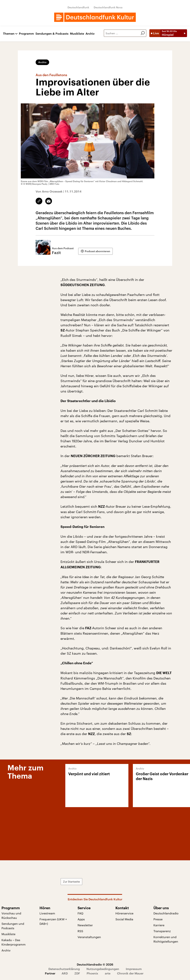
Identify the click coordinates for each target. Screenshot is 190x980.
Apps (81, 919)
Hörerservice (124, 913)
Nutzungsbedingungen (103, 969)
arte (108, 973)
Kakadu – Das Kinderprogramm (14, 942)
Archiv (90, 34)
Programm (26, 34)
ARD (65, 973)
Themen (9, 34)
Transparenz (162, 931)
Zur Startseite (71, 882)
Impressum (134, 969)
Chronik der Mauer (130, 973)
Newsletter (85, 925)
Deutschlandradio (166, 913)
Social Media (124, 919)
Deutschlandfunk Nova (108, 7)
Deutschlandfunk (78, 7)
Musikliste (77, 34)
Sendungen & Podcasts (52, 34)
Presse (158, 919)
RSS (80, 931)
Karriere (159, 925)
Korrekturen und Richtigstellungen (166, 939)
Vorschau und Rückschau (11, 915)
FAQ (80, 913)
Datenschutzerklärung (64, 969)
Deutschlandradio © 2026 (95, 964)
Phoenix (92, 973)
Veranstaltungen (89, 937)
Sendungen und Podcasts (13, 926)
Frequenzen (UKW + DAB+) (53, 921)
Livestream (47, 913)
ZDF (77, 973)
